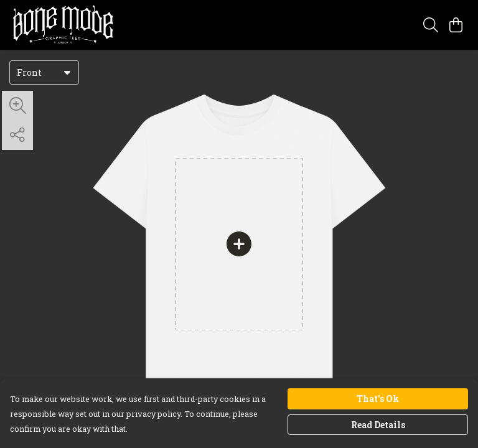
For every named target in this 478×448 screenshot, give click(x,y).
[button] (67, 72)
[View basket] (456, 25)
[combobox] (44, 72)
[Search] (431, 25)
